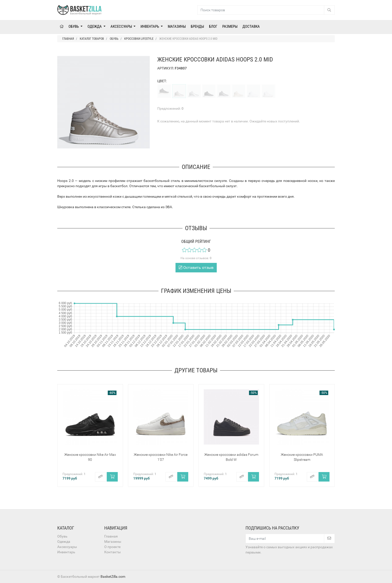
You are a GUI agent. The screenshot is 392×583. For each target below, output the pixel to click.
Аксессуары (122, 26)
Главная (111, 536)
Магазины (177, 26)
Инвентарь (150, 26)
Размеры (230, 26)
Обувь (74, 26)
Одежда (95, 26)
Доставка (251, 26)
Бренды (197, 26)
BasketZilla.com (113, 577)
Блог (213, 26)
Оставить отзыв (196, 268)
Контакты (112, 552)
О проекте (112, 547)
